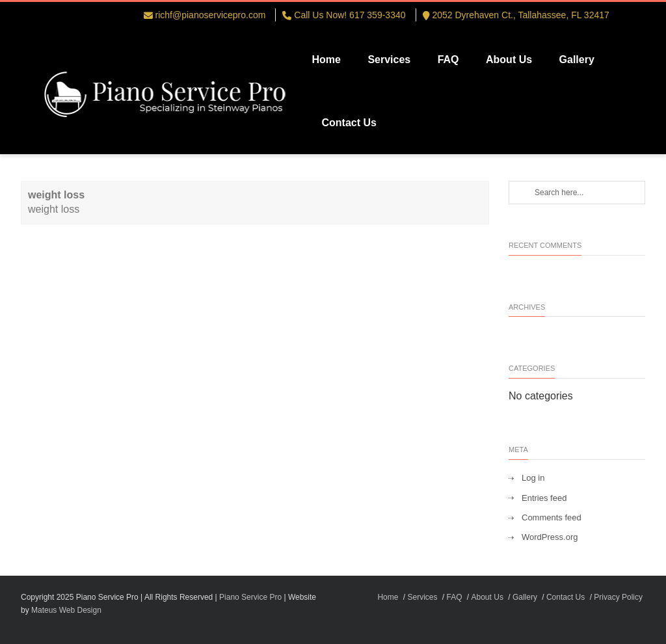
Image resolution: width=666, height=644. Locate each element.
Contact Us (349, 123)
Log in (533, 478)
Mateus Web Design (66, 610)
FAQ (448, 60)
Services (389, 60)
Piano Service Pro (250, 597)
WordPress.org (550, 537)
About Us (509, 60)
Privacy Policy (618, 597)
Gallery (577, 60)
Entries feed (544, 498)
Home (326, 60)
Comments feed (552, 517)
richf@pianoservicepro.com (211, 15)
